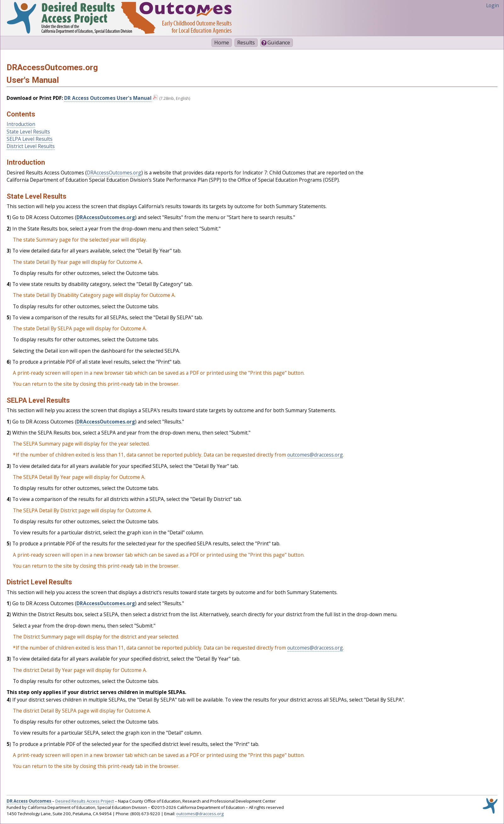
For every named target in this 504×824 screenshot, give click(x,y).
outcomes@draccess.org (315, 455)
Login (493, 5)
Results (246, 43)
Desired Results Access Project (85, 801)
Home (222, 43)
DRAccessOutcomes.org (114, 173)
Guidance (279, 43)
